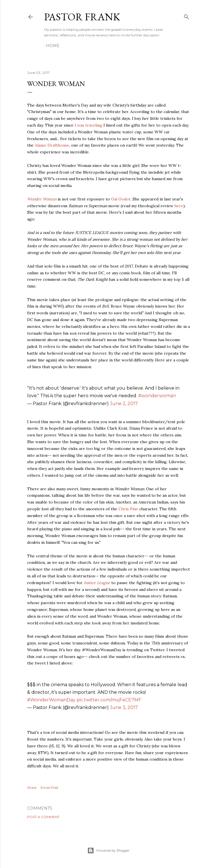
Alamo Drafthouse (52, 145)
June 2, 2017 (124, 404)
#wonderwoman (157, 396)
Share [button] (32, 788)
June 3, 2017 (124, 707)
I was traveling (88, 125)
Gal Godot (121, 199)
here (179, 206)
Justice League (97, 583)
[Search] (186, 16)
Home (53, 46)
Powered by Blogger (108, 851)
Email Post (50, 788)
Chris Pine (128, 509)
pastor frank (82, 17)
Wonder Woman (42, 199)
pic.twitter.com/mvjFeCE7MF (109, 700)
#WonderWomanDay (51, 700)
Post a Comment (43, 817)
